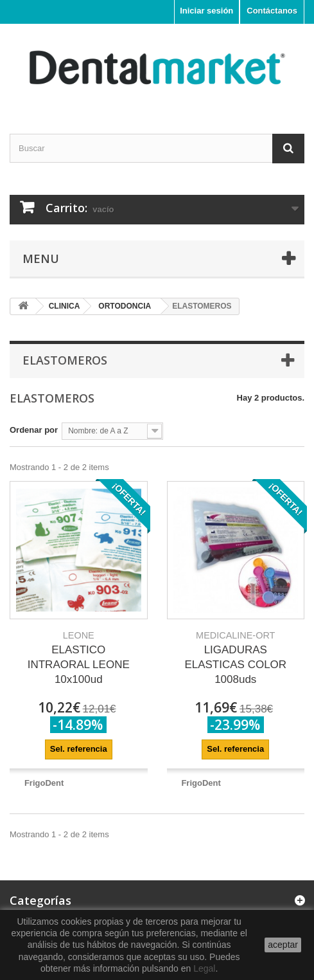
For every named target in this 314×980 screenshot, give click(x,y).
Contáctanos (272, 11)
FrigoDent (44, 783)
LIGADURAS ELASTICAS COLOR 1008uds (235, 658)
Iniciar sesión (206, 11)
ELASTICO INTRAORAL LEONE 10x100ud (79, 658)
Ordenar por (34, 430)
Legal (204, 968)
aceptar (283, 945)
